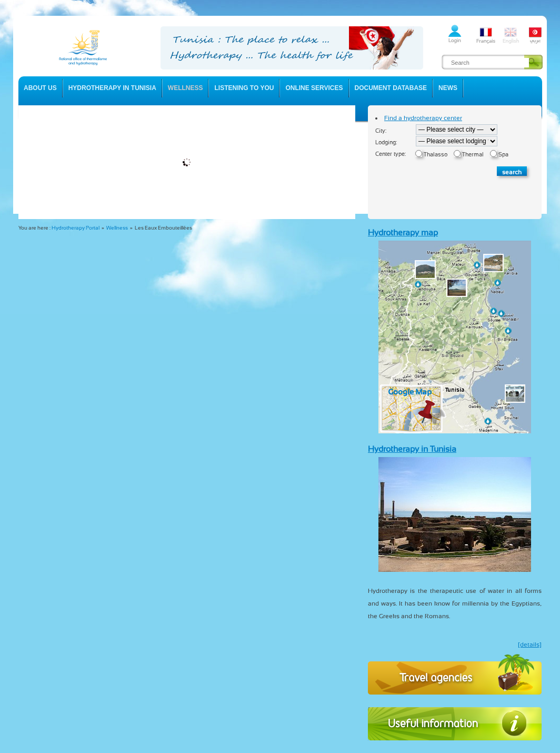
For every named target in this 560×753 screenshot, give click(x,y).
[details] (530, 645)
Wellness (117, 228)
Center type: (391, 154)
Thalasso (436, 155)
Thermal (473, 155)
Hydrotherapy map (403, 232)
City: (381, 131)
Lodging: (386, 142)
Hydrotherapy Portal (76, 228)
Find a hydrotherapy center (423, 118)
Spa (503, 155)
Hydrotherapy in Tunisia (412, 449)
